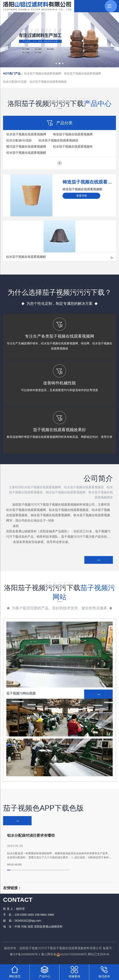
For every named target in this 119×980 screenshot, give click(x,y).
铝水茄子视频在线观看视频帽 (26, 153)
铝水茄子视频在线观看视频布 (73, 146)
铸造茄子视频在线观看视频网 (83, 73)
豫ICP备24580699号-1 (25, 956)
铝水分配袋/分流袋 (15, 82)
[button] (56, 63)
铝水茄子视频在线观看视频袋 (48, 82)
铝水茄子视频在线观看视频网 (43, 73)
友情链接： (12, 890)
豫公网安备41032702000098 (63, 956)
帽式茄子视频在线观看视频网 (26, 146)
